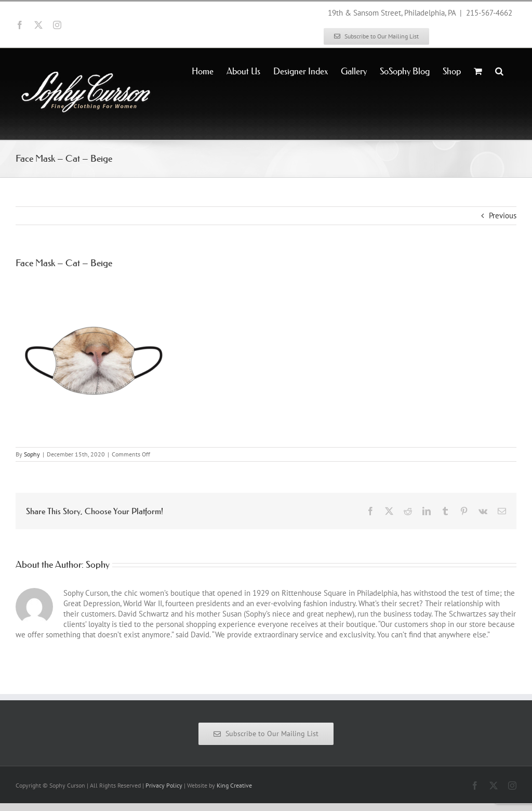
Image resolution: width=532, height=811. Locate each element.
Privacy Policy (164, 785)
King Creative (234, 785)
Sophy (32, 454)
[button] (499, 70)
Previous (503, 215)
